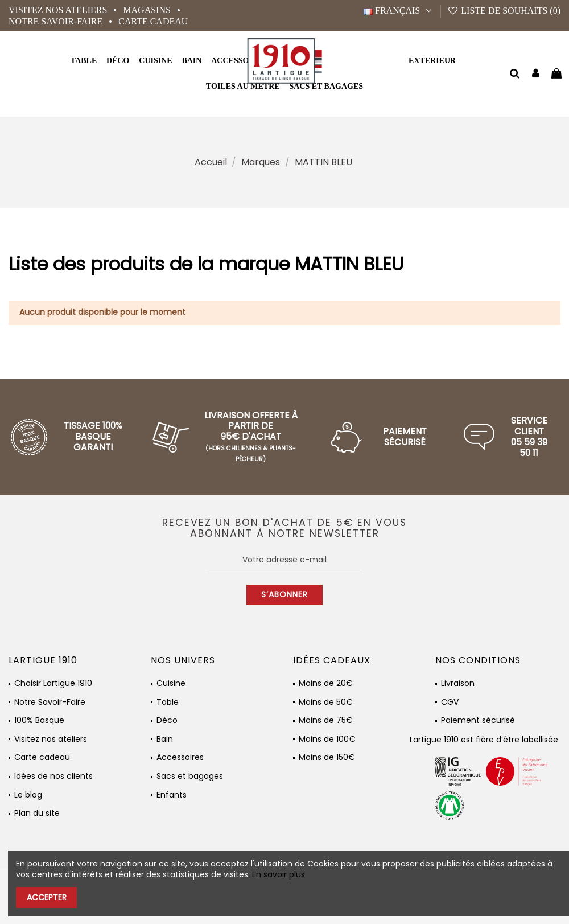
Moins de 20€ (326, 683)
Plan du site (37, 813)
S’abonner (284, 594)
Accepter (47, 897)
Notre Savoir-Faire (57, 21)
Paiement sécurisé (478, 720)
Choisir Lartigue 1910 (53, 683)
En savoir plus (279, 874)
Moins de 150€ (327, 757)
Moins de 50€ (326, 702)
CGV (450, 702)
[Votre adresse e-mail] (285, 560)
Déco (167, 720)
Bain (165, 739)
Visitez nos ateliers (59, 10)
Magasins (148, 10)
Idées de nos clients (53, 776)
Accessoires (180, 757)
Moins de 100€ (327, 739)
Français (399, 11)
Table (168, 702)
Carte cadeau (153, 21)
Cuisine (171, 683)
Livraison (458, 683)
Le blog (28, 795)
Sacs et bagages (190, 776)
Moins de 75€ (326, 720)
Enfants (172, 795)
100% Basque (39, 720)
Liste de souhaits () (504, 11)
